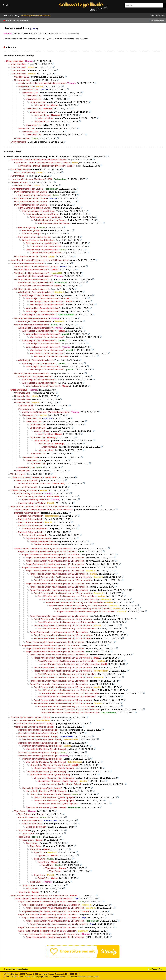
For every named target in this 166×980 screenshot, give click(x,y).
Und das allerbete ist (24, 720)
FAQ (17, 15)
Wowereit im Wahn (19, 182)
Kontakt (35, 977)
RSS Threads (24, 977)
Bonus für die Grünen (28, 817)
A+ (8, 5)
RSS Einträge (10, 977)
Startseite (9, 15)
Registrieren (160, 15)
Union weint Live (18, 64)
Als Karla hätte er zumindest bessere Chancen (36, 266)
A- (4, 5)
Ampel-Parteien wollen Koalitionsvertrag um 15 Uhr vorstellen (38, 157)
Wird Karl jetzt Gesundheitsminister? (28, 263)
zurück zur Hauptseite (17, 21)
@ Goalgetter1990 (72, 34)
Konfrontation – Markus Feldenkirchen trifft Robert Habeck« (38, 160)
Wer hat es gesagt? (27, 227)
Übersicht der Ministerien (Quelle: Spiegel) (30, 717)
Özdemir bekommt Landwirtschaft (38, 240)
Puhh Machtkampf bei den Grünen (27, 189)
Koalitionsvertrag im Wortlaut (24, 490)
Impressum (44, 977)
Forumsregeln (93, 977)
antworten (11, 47)
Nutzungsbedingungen (59, 977)
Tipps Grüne (20, 811)
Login (152, 15)
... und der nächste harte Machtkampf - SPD (31, 179)
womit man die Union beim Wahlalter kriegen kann (42, 83)
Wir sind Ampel (18, 474)
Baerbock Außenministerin (27, 513)
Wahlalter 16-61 (22, 77)
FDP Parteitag (17, 176)
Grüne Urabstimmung (21, 169)
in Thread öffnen (158, 21)
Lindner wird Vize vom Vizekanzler (27, 477)
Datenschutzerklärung (78, 977)
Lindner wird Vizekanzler (26, 480)
